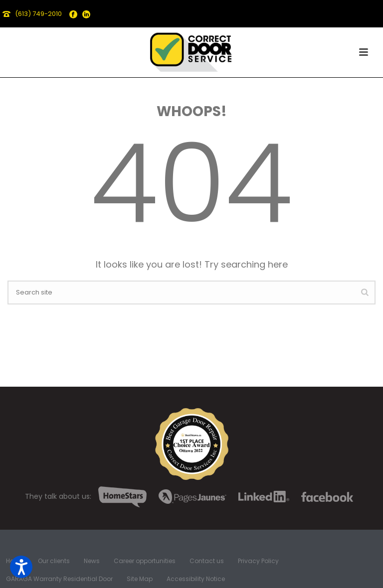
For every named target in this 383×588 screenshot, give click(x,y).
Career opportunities (145, 561)
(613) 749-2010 (38, 14)
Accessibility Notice (196, 579)
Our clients (54, 561)
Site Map (140, 579)
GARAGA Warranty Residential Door (59, 579)
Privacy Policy (258, 561)
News (92, 561)
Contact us (207, 561)
